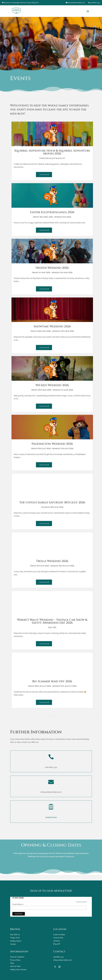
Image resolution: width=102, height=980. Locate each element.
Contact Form (51, 817)
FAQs (12, 963)
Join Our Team (15, 966)
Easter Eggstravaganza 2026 (52, 212)
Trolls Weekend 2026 (52, 561)
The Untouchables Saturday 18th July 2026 (52, 502)
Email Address (18, 904)
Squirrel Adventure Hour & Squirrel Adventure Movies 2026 (52, 152)
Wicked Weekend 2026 (52, 385)
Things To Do (15, 938)
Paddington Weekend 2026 (52, 444)
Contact (13, 944)
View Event (44, 175)
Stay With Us (15, 935)
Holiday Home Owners (18, 969)
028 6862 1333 (95, 3)
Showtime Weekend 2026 (52, 326)
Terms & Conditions (17, 957)
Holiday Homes (16, 941)
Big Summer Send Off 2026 (52, 681)
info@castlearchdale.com (76, 3)
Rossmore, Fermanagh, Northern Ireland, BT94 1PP (21, 3)
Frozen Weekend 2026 (52, 268)
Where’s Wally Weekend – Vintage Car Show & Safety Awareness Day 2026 (52, 621)
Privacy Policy (15, 960)
